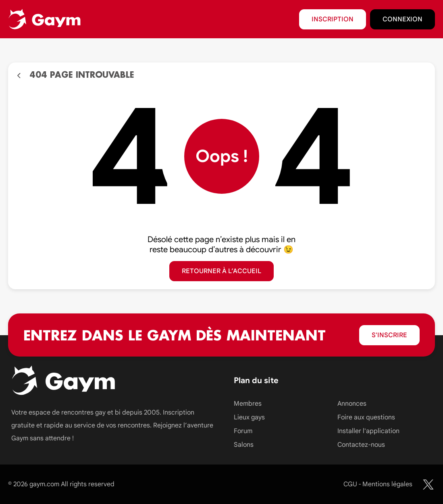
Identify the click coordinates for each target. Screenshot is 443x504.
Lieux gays (249, 417)
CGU (350, 484)
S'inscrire (389, 335)
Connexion (402, 19)
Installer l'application (368, 431)
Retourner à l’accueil (221, 271)
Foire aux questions (366, 417)
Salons (244, 445)
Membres (248, 404)
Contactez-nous (361, 445)
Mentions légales (387, 484)
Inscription (333, 19)
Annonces (352, 404)
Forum (243, 431)
